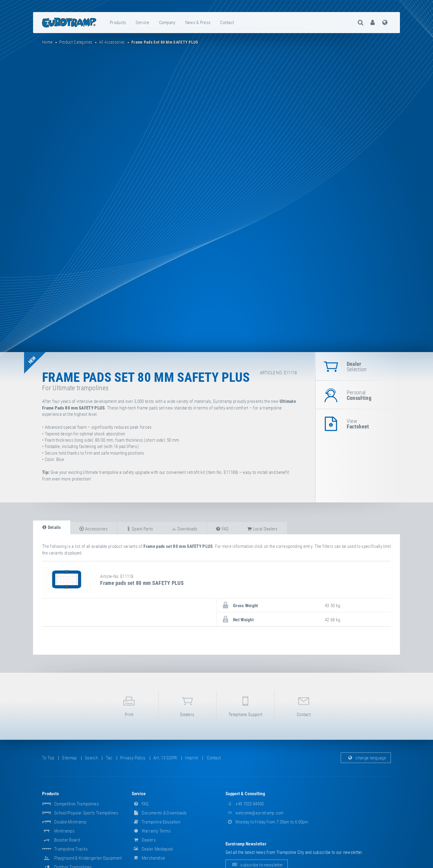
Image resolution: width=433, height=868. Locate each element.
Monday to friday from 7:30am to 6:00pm (267, 822)
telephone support (245, 705)
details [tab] (52, 527)
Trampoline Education (156, 822)
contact (227, 23)
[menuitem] (118, 23)
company (167, 23)
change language (366, 758)
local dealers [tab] (263, 529)
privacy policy (133, 758)
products (118, 23)
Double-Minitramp (70, 822)
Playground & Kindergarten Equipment (88, 858)
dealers (187, 705)
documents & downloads (159, 813)
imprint (191, 758)
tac (109, 758)
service (142, 23)
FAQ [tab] (222, 529)
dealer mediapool (152, 849)
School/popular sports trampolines (86, 813)
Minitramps (64, 831)
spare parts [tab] (140, 529)
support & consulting (245, 794)
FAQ (140, 804)
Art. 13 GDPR (165, 758)
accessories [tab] (94, 529)
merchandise (149, 858)
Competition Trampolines (77, 804)
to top (48, 758)
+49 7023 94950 (245, 804)
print (129, 705)
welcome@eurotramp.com (255, 813)
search (91, 758)
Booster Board (67, 840)
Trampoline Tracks (71, 849)
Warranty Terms (151, 831)
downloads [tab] (184, 529)
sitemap (69, 758)
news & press (198, 23)
